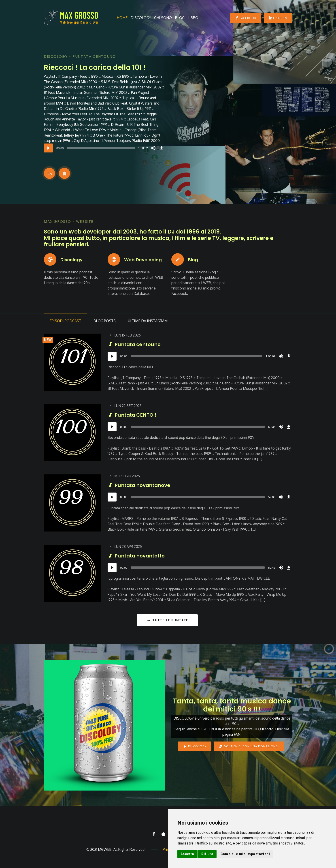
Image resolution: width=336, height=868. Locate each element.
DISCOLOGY (195, 747)
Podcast (66, 322)
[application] (104, 148)
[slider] (101, 148)
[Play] (48, 148)
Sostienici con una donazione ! (249, 747)
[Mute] (153, 148)
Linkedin (278, 18)
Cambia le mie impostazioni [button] (245, 854)
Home (122, 18)
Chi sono (163, 18)
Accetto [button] (187, 854)
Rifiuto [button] (207, 854)
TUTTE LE (167, 621)
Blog (180, 18)
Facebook (246, 18)
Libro (193, 18)
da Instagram (150, 322)
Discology (141, 18)
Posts (106, 322)
